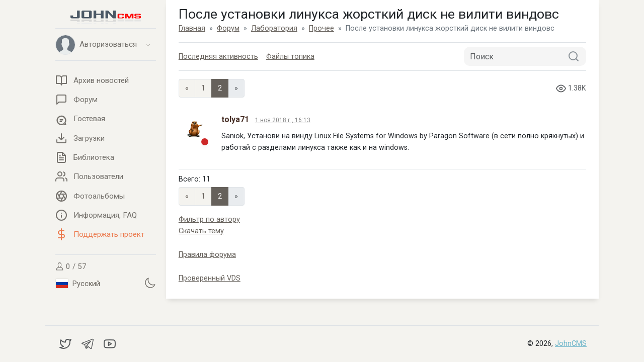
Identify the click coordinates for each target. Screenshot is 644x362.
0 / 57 (71, 266)
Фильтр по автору (209, 219)
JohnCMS (571, 344)
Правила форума (207, 255)
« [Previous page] (187, 88)
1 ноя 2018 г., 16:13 (283, 120)
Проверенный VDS (210, 278)
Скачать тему (201, 231)
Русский (78, 284)
